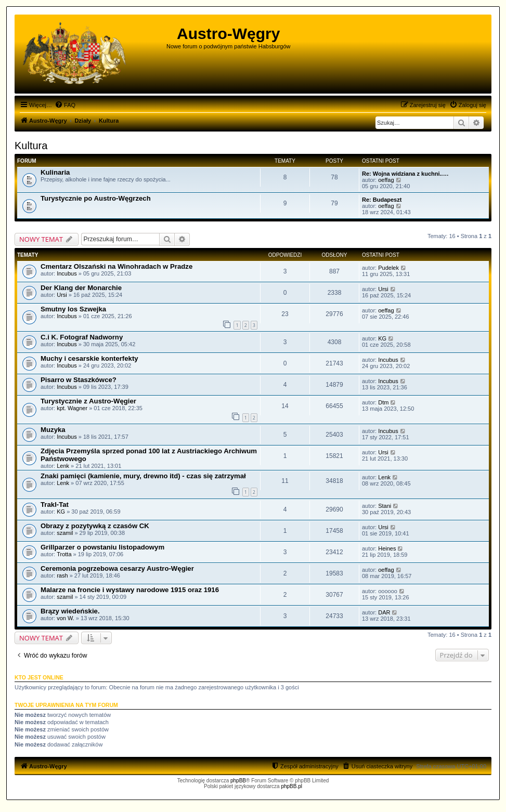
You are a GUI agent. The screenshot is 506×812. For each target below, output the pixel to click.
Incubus (67, 273)
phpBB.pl (291, 786)
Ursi (62, 295)
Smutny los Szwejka (73, 309)
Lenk (63, 466)
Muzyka (53, 430)
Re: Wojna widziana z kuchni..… (405, 174)
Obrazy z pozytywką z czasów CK (95, 526)
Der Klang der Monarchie (81, 288)
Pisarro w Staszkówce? (79, 380)
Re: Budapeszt (382, 200)
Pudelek (388, 268)
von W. (66, 618)
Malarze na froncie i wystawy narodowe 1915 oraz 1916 (130, 590)
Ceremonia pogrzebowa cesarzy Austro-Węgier (117, 568)
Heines (387, 548)
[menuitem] (65, 105)
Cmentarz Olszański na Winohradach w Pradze (116, 266)
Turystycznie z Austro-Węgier (88, 401)
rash (62, 575)
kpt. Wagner (72, 408)
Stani (385, 506)
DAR (384, 612)
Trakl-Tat (55, 505)
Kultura (31, 146)
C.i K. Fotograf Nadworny (82, 337)
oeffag (386, 180)
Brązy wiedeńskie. (70, 611)
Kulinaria (55, 172)
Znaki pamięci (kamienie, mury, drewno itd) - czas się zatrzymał (143, 476)
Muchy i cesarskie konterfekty (89, 358)
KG (382, 338)
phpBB (238, 781)
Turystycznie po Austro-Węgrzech (96, 198)
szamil (65, 533)
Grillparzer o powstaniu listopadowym (102, 547)
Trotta (64, 554)
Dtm (383, 402)
